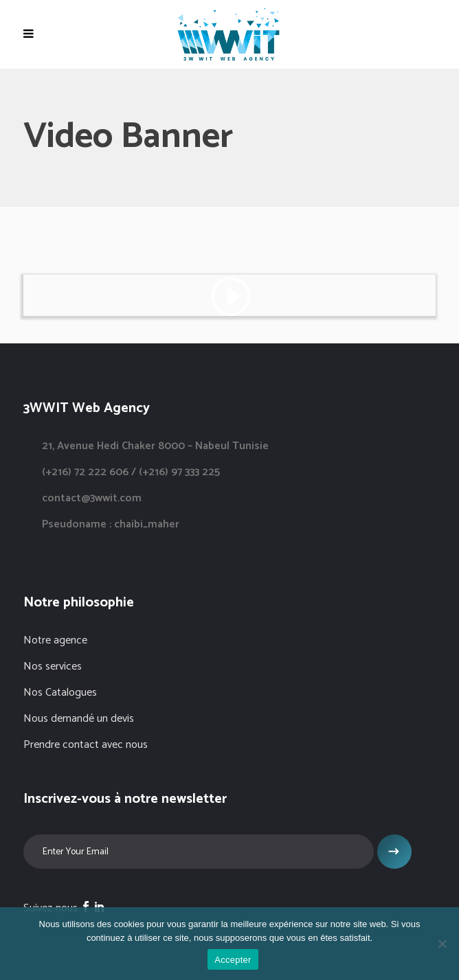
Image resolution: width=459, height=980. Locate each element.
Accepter (233, 960)
